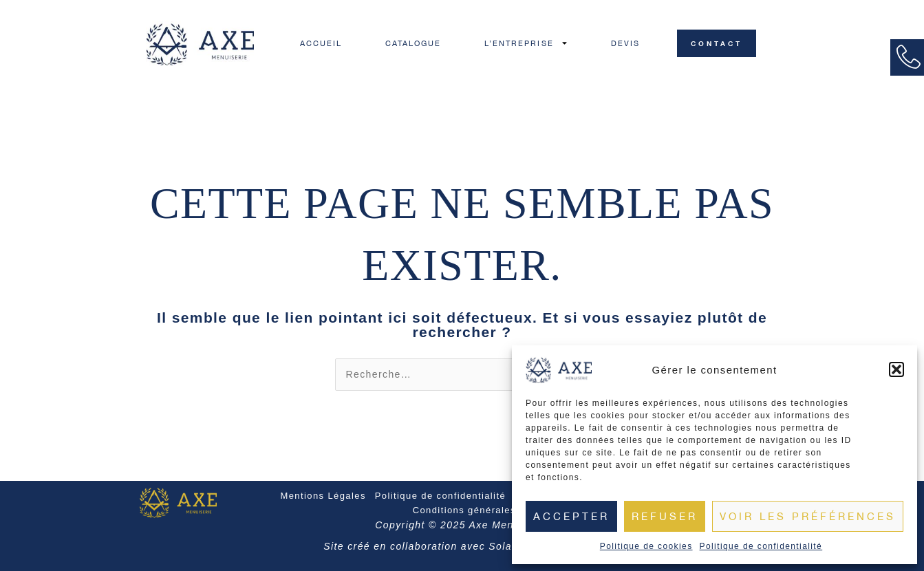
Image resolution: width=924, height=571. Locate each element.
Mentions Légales (323, 496)
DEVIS (626, 43)
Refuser (665, 516)
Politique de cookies (646, 546)
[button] (896, 369)
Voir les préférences (808, 516)
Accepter (571, 516)
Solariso (510, 546)
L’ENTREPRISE (526, 43)
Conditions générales (464, 510)
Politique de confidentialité (761, 546)
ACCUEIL (321, 43)
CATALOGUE (413, 43)
